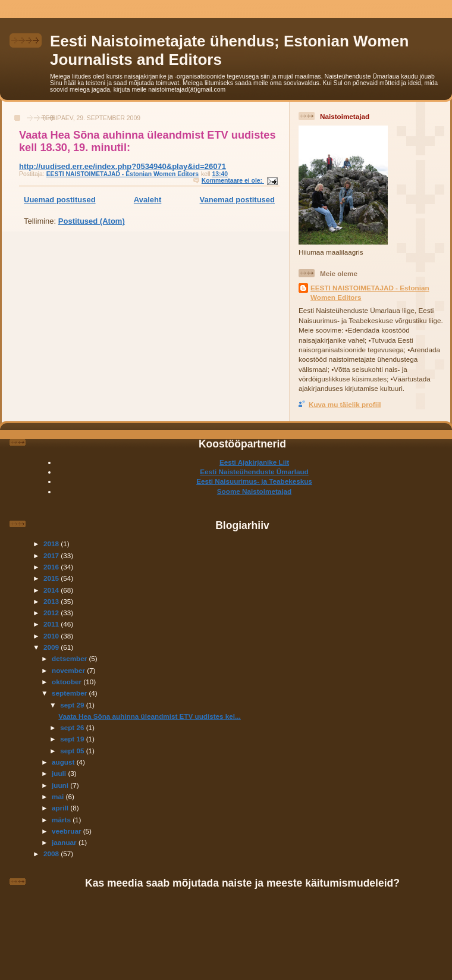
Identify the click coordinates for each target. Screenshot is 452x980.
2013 (52, 601)
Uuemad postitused (60, 200)
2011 (52, 624)
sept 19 (73, 739)
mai (59, 796)
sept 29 (73, 705)
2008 (52, 854)
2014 (52, 590)
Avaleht (147, 200)
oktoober (68, 682)
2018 (52, 544)
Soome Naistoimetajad (254, 491)
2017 (52, 555)
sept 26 (73, 727)
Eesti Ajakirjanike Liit (254, 462)
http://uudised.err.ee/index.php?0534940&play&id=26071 (123, 166)
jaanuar (65, 842)
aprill (61, 808)
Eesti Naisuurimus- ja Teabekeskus (254, 481)
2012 (52, 613)
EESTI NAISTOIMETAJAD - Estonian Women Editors (370, 292)
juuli (60, 773)
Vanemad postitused (237, 200)
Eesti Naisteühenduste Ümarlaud (254, 472)
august (64, 762)
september (70, 693)
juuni (61, 785)
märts (62, 820)
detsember (70, 658)
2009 (52, 647)
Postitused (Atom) (92, 221)
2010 (52, 636)
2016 (52, 567)
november (69, 670)
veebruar (68, 831)
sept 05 (73, 751)
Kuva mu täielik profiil (345, 404)
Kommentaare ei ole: (233, 181)
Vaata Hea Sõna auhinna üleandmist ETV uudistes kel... (150, 716)
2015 (52, 578)
